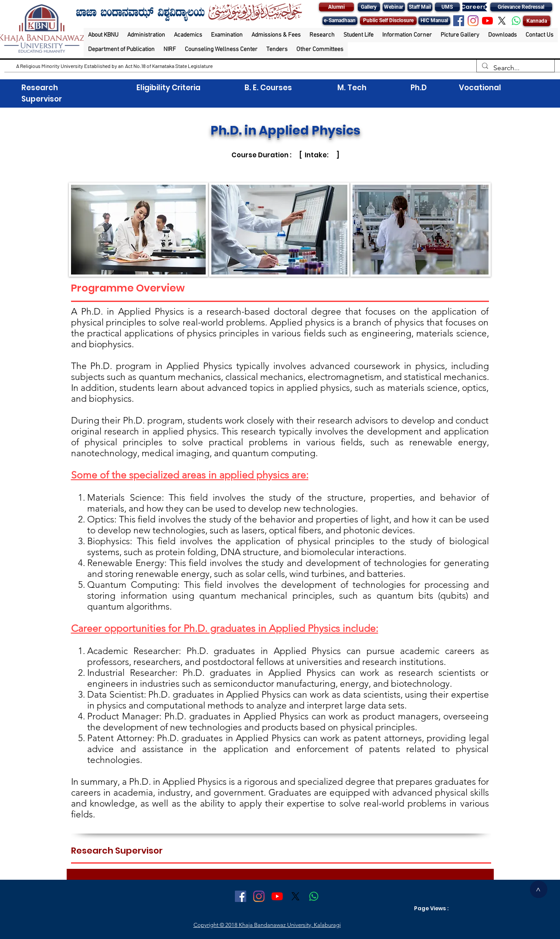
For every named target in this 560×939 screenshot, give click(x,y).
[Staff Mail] (420, 7)
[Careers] (474, 7)
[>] (539, 889)
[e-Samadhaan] (340, 21)
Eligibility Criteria (168, 88)
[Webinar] (394, 7)
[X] (502, 21)
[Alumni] (336, 7)
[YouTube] (487, 21)
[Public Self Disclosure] (388, 21)
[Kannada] (537, 21)
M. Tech (352, 88)
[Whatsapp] (516, 21)
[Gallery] (369, 7)
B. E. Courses (267, 88)
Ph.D (418, 88)
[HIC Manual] (434, 21)
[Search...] (515, 68)
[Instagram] (473, 21)
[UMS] (447, 7)
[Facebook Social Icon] (459, 21)
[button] (103, 35)
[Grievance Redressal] (521, 7)
